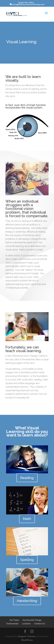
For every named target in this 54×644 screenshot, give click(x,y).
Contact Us (40, 624)
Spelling (27, 560)
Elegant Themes (27, 636)
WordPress (27, 640)
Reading (27, 478)
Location (26, 624)
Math (27, 519)
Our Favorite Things (32, 620)
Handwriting (27, 601)
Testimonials (12, 624)
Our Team (14, 620)
